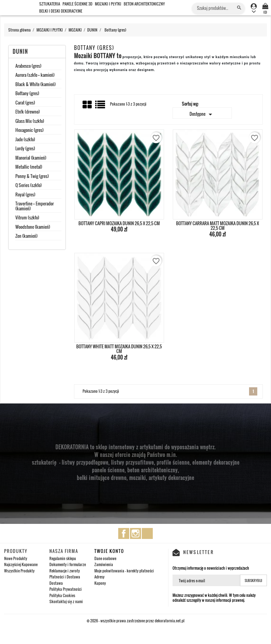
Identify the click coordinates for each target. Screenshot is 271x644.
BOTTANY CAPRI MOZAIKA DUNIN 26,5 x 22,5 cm (119, 223)
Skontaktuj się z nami (66, 601)
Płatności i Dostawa (65, 577)
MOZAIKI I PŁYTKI (108, 4)
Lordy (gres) (25, 149)
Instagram (135, 533)
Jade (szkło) (25, 140)
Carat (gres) (25, 103)
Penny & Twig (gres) (32, 177)
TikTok (147, 533)
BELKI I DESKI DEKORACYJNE (61, 11)
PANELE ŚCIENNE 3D (77, 4)
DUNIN (20, 52)
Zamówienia (104, 564)
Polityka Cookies (62, 595)
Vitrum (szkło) (27, 218)
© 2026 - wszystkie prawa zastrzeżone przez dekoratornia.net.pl (135, 621)
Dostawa (56, 583)
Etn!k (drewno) (28, 112)
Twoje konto (109, 551)
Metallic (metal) (29, 167)
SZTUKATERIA (50, 4)
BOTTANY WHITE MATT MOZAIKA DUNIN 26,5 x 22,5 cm (119, 349)
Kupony (100, 583)
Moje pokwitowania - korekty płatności (124, 571)
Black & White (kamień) (36, 85)
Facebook (124, 533)
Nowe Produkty (16, 558)
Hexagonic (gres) (29, 131)
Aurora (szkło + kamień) (35, 75)
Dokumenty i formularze (68, 564)
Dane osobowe (105, 558)
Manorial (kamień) (31, 158)
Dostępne (202, 114)
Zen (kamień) (26, 236)
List (101, 107)
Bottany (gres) (27, 94)
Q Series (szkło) (29, 186)
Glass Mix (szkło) (30, 122)
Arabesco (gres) (28, 66)
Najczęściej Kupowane (21, 564)
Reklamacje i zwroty (65, 571)
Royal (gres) (25, 195)
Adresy (99, 577)
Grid (87, 105)
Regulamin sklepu (63, 558)
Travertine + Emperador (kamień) (35, 207)
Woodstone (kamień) (33, 227)
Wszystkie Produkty (19, 571)
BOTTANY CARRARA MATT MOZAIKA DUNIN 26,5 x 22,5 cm (218, 226)
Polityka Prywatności (66, 589)
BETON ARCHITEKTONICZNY (144, 4)
